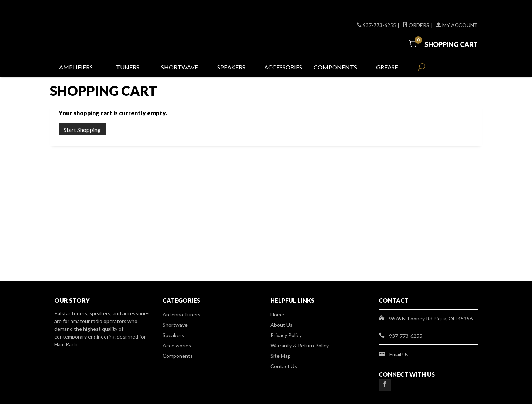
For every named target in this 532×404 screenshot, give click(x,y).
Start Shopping (82, 130)
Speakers (231, 67)
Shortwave (180, 67)
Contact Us (284, 366)
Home (277, 314)
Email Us (399, 354)
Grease (387, 67)
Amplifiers (76, 67)
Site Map (281, 356)
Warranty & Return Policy (300, 345)
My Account (457, 25)
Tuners (128, 67)
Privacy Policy (286, 335)
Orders (416, 25)
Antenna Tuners (182, 314)
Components (335, 67)
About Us (282, 325)
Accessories (283, 67)
